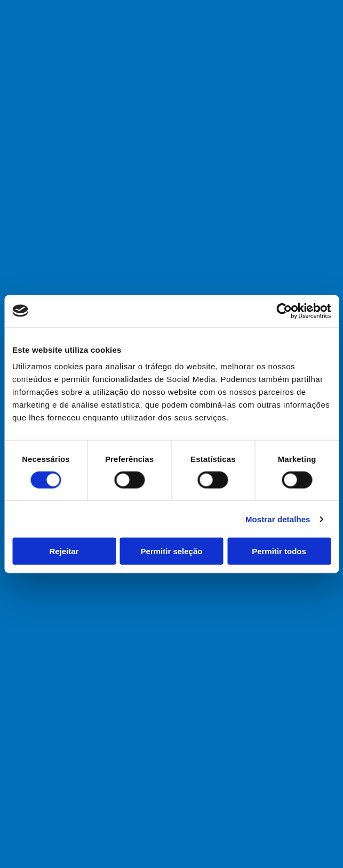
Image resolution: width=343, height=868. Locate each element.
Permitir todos (279, 551)
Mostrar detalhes (278, 519)
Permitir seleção (172, 551)
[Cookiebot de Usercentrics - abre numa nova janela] (284, 311)
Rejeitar (64, 551)
